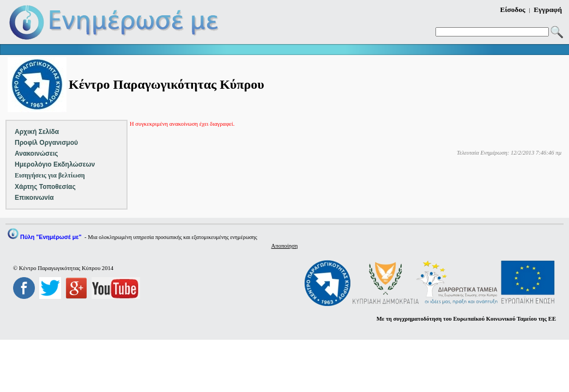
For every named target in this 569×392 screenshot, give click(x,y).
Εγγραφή (548, 10)
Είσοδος (513, 10)
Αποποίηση (285, 246)
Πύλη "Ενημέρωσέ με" (51, 237)
